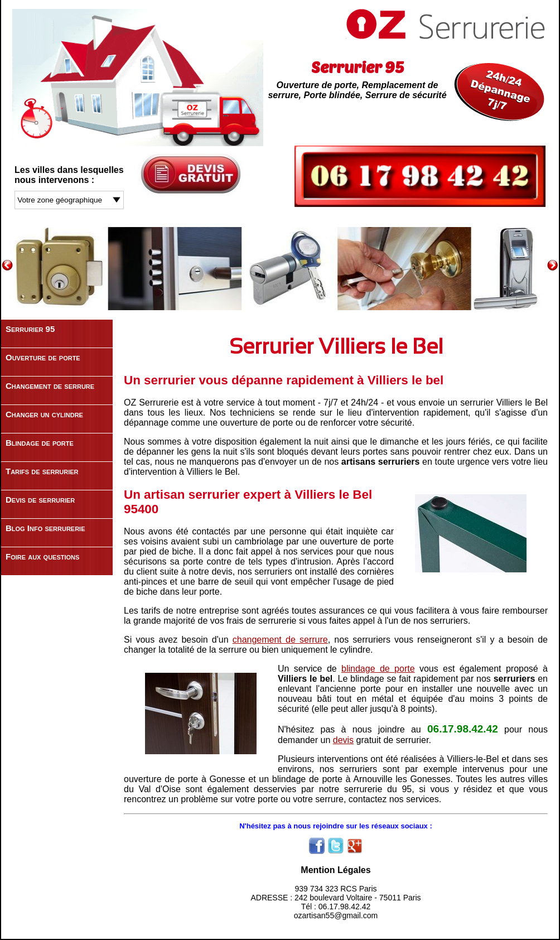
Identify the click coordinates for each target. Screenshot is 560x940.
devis (343, 740)
